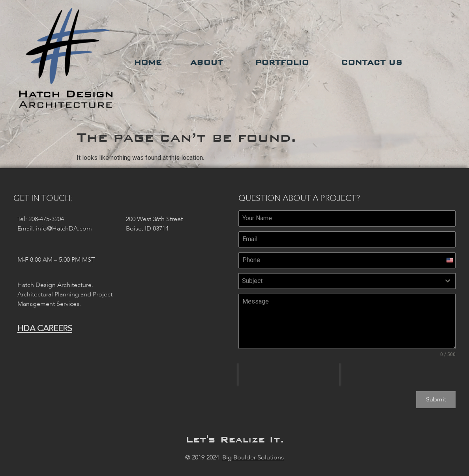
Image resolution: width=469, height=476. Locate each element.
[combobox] (347, 281)
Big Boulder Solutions (253, 456)
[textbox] (340, 281)
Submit (436, 399)
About (208, 62)
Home (148, 62)
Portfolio (284, 62)
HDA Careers (45, 329)
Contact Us (374, 62)
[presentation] (289, 375)
